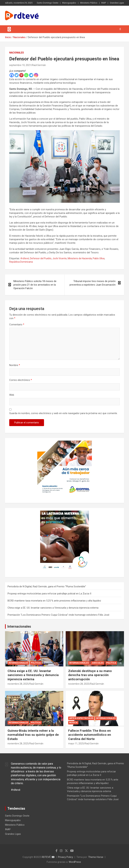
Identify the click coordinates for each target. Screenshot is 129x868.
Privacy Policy (66, 857)
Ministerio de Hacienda (80, 258)
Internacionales (19, 626)
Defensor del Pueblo (41, 258)
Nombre (15, 365)
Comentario (17, 325)
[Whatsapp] (26, 75)
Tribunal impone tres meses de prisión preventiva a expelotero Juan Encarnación (93, 283)
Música (73, 723)
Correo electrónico (21, 380)
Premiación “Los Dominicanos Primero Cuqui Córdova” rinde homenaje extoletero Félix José (58, 615)
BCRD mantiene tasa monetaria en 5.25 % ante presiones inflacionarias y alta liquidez (54, 601)
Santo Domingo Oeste (48, 3)
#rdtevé (25, 258)
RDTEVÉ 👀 (48, 857)
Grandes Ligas (117, 3)
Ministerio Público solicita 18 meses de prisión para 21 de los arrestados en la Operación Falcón (35, 285)
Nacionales (17, 53)
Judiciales (98, 663)
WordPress (75, 862)
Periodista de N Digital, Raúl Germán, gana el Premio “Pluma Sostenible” (47, 586)
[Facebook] (12, 75)
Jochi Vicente (60, 258)
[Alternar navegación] (9, 29)
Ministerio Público (89, 3)
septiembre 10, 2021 (20, 65)
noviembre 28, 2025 (18, 684)
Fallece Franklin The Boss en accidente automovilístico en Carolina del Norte (90, 735)
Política (36, 663)
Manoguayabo (69, 3)
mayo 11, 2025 (76, 744)
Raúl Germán (39, 65)
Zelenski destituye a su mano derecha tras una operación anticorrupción (90, 675)
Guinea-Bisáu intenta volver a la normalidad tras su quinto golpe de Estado (33, 735)
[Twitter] (17, 75)
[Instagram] (36, 75)
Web (12, 395)
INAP (104, 3)
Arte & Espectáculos (81, 718)
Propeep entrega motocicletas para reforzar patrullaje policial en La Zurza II (49, 594)
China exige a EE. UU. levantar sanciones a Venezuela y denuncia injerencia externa (53, 608)
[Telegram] (31, 75)
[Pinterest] (21, 75)
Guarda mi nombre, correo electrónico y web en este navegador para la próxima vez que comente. (63, 413)
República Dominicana (21, 262)
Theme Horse (96, 857)
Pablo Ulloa (99, 258)
